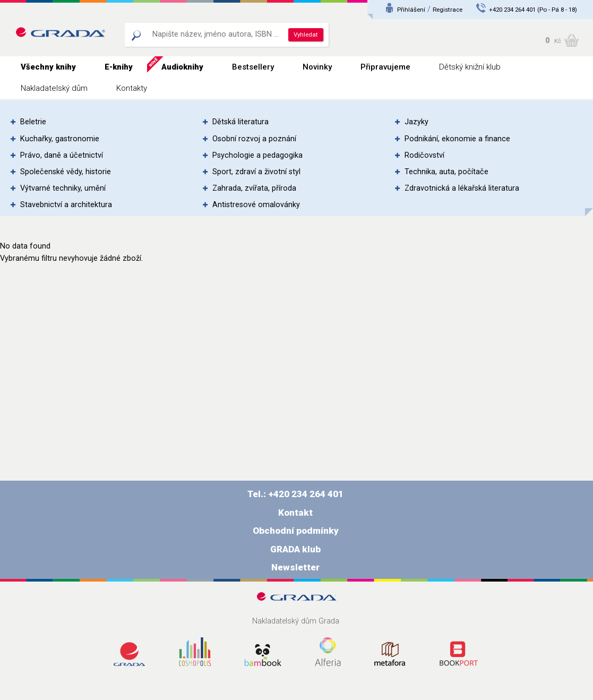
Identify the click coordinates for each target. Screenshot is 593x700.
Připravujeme (385, 67)
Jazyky (416, 122)
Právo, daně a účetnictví (62, 155)
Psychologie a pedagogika (257, 155)
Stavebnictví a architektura (66, 205)
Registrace (448, 10)
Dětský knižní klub (470, 67)
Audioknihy (182, 67)
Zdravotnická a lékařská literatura (462, 188)
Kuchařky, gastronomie (60, 139)
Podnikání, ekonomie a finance (457, 139)
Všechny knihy (48, 67)
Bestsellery (253, 67)
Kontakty (132, 88)
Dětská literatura (240, 122)
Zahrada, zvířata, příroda (254, 188)
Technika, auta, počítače (446, 172)
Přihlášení (411, 10)
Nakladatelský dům (54, 88)
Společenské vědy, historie (66, 172)
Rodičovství (424, 155)
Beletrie (33, 122)
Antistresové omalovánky (256, 205)
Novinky (317, 67)
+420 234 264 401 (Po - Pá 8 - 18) (533, 10)
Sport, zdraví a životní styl (256, 172)
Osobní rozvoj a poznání (254, 139)
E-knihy (119, 67)
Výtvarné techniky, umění (63, 188)
